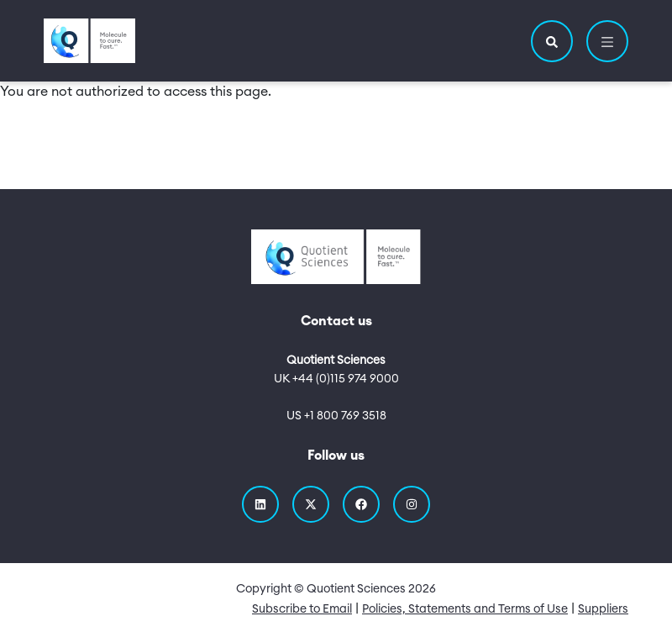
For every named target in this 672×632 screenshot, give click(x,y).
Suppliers (603, 609)
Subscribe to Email (302, 609)
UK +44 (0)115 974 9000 (336, 379)
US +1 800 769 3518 (336, 416)
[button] (552, 41)
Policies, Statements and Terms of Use (465, 609)
